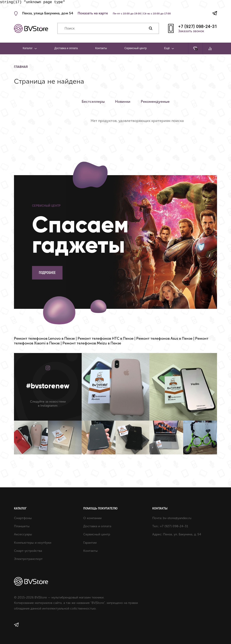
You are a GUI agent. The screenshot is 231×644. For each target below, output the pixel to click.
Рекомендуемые (157, 102)
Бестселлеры (93, 102)
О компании (92, 518)
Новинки (124, 102)
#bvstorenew (48, 386)
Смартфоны (23, 518)
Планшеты (22, 526)
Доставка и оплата (66, 48)
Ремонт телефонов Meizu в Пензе (92, 343)
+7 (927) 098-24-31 (198, 26)
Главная (21, 67)
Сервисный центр (135, 48)
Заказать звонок (191, 31)
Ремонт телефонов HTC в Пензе (106, 338)
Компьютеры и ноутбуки (33, 543)
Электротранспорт (28, 559)
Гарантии (90, 543)
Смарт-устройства (28, 551)
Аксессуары (23, 534)
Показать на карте (93, 13)
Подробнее (47, 273)
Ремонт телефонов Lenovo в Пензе (44, 338)
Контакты (101, 48)
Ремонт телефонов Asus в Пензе (164, 338)
